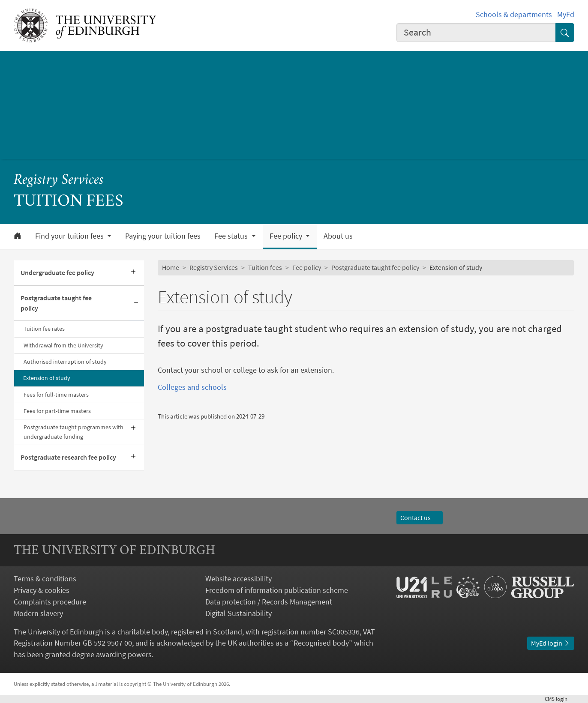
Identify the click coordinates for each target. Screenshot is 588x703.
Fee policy (307, 268)
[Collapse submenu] (136, 303)
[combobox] (476, 33)
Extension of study (47, 378)
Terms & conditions (45, 579)
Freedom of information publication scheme (277, 590)
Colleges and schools (192, 387)
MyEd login (551, 643)
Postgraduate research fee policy (68, 457)
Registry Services (59, 181)
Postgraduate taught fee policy (56, 303)
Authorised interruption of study (65, 362)
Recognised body (321, 643)
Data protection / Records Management (269, 602)
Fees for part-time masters (57, 411)
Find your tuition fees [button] (70, 236)
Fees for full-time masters (56, 395)
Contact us (420, 518)
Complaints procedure (50, 602)
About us (338, 236)
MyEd (566, 14)
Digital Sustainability (238, 613)
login (559, 699)
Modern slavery (38, 613)
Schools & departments (514, 14)
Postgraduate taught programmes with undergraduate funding (73, 432)
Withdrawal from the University (63, 345)
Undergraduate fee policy (57, 273)
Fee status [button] (232, 236)
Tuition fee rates (44, 329)
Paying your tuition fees (163, 236)
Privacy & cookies (42, 590)
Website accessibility (238, 579)
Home (171, 268)
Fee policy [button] (287, 236)
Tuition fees (265, 268)
